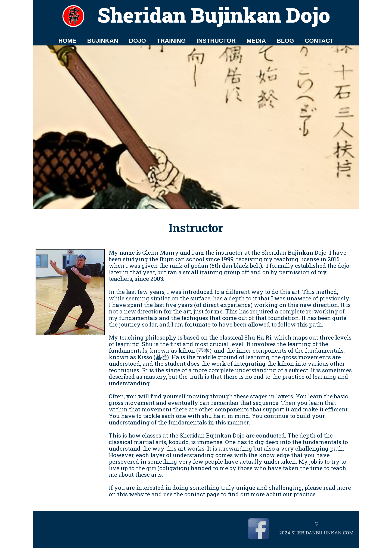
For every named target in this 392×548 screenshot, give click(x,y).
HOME (67, 41)
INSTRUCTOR (216, 41)
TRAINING (171, 41)
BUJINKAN (103, 41)
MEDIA (256, 41)
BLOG (285, 41)
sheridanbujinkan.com (323, 533)
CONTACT (319, 41)
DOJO (137, 41)
